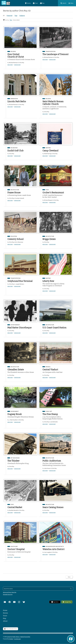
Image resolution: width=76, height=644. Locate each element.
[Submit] (71, 589)
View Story (10, 65)
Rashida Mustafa (14, 510)
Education (14, 236)
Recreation (14, 148)
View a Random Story (11, 629)
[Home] (6, 3)
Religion (13, 52)
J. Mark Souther (13, 420)
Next (69, 577)
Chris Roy (22, 63)
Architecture (15, 190)
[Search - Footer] (38, 589)
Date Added (17, 20)
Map (42, 3)
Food (47, 190)
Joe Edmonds (54, 422)
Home (5, 610)
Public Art (49, 411)
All (4, 16)
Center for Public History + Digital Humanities (18, 637)
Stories (28, 3)
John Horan (47, 468)
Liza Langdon (48, 552)
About (5, 621)
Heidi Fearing (48, 154)
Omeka (11, 639)
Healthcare (14, 546)
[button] (63, 3)
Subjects (22, 16)
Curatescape (17, 639)
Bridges (48, 367)
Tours (35, 3)
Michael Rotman (13, 63)
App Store (55, 602)
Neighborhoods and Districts (55, 546)
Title (11, 20)
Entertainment (15, 325)
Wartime (48, 148)
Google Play (67, 602)
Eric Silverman (19, 242)
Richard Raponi (48, 200)
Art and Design (15, 458)
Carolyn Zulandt (20, 198)
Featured (9, 16)
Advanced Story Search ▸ (10, 592)
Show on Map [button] (17, 65)
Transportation (51, 52)
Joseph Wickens (20, 284)
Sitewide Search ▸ (8, 595)
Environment (15, 411)
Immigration (14, 99)
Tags (16, 16)
